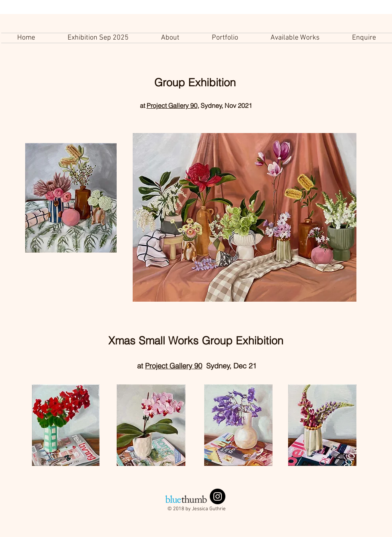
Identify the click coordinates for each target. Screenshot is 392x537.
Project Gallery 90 (172, 105)
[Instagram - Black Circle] (218, 496)
